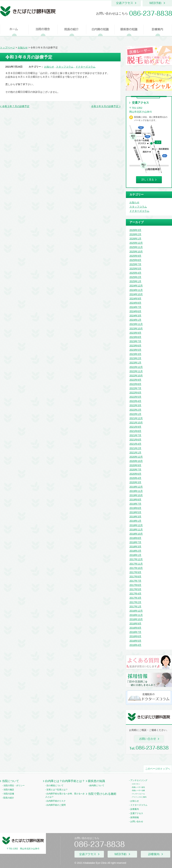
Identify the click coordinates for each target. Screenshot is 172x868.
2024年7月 (135, 307)
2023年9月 (135, 333)
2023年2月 (135, 358)
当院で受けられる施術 (102, 794)
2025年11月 (136, 247)
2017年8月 (135, 577)
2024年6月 (135, 311)
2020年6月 (135, 474)
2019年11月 (136, 491)
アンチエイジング (139, 780)
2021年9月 (135, 427)
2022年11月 (136, 371)
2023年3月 (135, 354)
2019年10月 (136, 495)
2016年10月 (136, 619)
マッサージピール (138, 794)
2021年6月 (135, 440)
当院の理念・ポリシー (14, 786)
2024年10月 (136, 294)
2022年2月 (135, 410)
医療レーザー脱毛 (138, 787)
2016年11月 (136, 615)
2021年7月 (135, 435)
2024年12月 (136, 286)
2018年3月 (135, 547)
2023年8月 (135, 337)
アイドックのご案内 (139, 797)
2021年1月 (135, 453)
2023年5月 (135, 350)
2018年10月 (136, 534)
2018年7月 (135, 542)
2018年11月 (136, 530)
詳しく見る (148, 180)
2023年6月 (135, 346)
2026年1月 (135, 239)
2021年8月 (135, 431)
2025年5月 (135, 269)
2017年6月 (135, 585)
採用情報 (135, 817)
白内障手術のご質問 (56, 805)
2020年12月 (136, 457)
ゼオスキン (136, 784)
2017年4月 (135, 594)
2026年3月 (135, 230)
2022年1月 (135, 414)
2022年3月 (135, 405)
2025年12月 (136, 243)
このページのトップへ (158, 769)
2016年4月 (135, 645)
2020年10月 (136, 461)
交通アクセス (137, 813)
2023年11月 (136, 324)
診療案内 (135, 809)
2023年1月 (135, 363)
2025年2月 (135, 277)
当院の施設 (9, 790)
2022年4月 (135, 401)
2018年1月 (135, 555)
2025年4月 (135, 273)
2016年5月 (135, 641)
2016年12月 (136, 611)
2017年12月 (136, 559)
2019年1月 (135, 521)
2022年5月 (135, 397)
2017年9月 (135, 572)
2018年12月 (136, 525)
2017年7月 (135, 581)
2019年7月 (135, 504)
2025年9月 (135, 256)
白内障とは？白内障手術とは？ (65, 781)
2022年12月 (136, 367)
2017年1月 (135, 607)
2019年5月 (135, 512)
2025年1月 (135, 281)
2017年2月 (135, 602)
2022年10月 (136, 376)
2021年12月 (136, 418)
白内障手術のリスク (56, 801)
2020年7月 (135, 470)
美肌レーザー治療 (138, 790)
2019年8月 (135, 500)
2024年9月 (135, 299)
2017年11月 (136, 564)
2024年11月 (136, 290)
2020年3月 (135, 482)
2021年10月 (136, 423)
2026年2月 (135, 234)
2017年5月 (135, 589)
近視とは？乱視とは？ (57, 790)
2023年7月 (135, 341)
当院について (10, 781)
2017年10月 (136, 568)
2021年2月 (135, 448)
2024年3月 (135, 316)
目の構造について (55, 786)
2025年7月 (135, 264)
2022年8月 (135, 384)
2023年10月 (136, 329)
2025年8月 (135, 260)
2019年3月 (135, 517)
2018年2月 (135, 551)
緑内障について (97, 786)
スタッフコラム (65, 67)
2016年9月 (135, 624)
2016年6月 (135, 636)
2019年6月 (135, 508)
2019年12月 (136, 487)
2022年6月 (135, 393)
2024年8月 (135, 303)
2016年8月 (135, 628)
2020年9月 (135, 465)
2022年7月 (135, 388)
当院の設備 (9, 794)
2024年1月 (135, 320)
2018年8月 (135, 538)
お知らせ (49, 67)
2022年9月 (135, 380)
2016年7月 (135, 632)
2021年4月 (135, 444)
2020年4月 (135, 478)
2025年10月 (136, 252)
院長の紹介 (9, 798)
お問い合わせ (137, 822)
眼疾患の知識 (96, 781)
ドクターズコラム (85, 67)
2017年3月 (135, 598)
